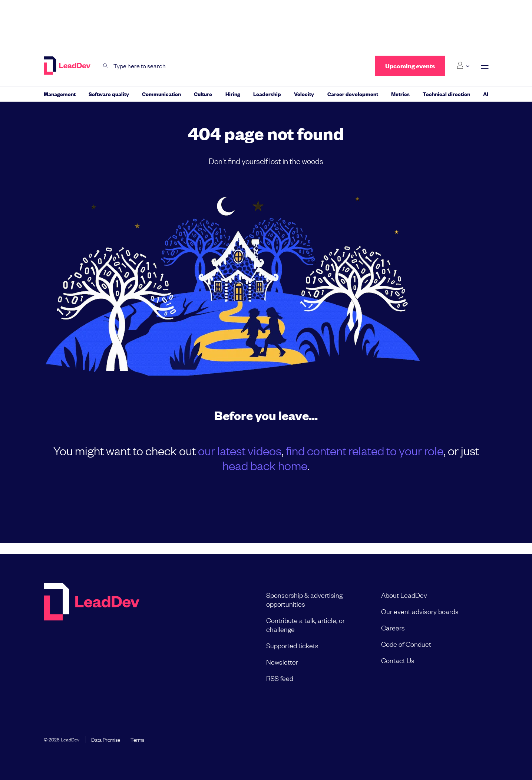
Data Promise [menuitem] (106, 739)
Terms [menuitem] (137, 739)
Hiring (233, 94)
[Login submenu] (463, 66)
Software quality (109, 94)
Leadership (267, 94)
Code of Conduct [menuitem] (406, 644)
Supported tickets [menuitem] (292, 645)
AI (486, 94)
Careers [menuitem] (393, 627)
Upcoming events (410, 66)
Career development (353, 94)
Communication (161, 94)
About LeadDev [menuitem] (404, 595)
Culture (203, 94)
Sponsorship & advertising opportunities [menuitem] (304, 599)
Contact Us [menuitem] (398, 660)
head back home (265, 465)
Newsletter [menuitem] (282, 662)
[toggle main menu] (485, 66)
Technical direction (446, 94)
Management (60, 94)
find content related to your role (365, 450)
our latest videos (240, 450)
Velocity (304, 94)
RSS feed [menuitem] (280, 678)
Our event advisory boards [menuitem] (420, 611)
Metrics (400, 94)
